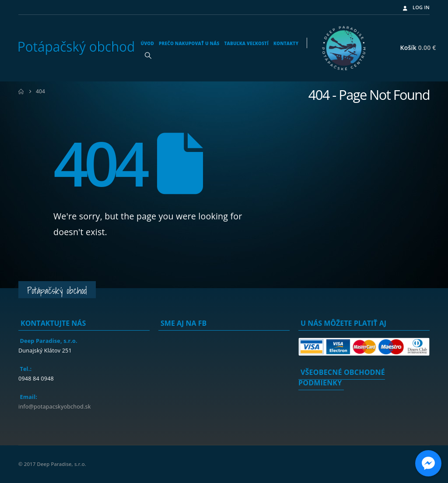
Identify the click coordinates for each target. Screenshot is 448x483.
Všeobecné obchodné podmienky (342, 377)
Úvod (147, 43)
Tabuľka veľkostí (246, 43)
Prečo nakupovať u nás (189, 43)
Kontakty (286, 43)
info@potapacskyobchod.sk (54, 407)
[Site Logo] (76, 48)
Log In (415, 7)
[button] (148, 55)
